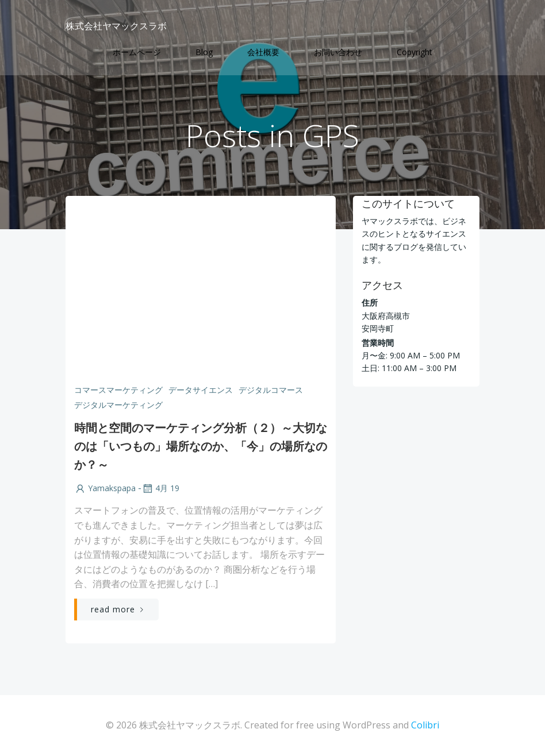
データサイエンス (201, 390)
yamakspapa (105, 488)
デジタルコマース (271, 390)
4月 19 (160, 488)
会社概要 (263, 52)
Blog (204, 52)
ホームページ (137, 52)
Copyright (414, 52)
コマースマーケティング (118, 390)
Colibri (425, 725)
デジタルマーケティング (118, 405)
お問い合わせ (338, 52)
